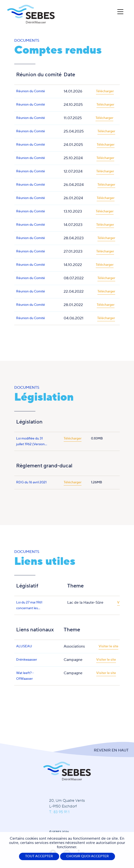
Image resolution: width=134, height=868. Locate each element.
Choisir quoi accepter (88, 856)
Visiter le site (108, 646)
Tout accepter (39, 856)
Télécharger (105, 91)
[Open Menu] (120, 12)
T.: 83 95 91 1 (59, 812)
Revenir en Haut (111, 750)
